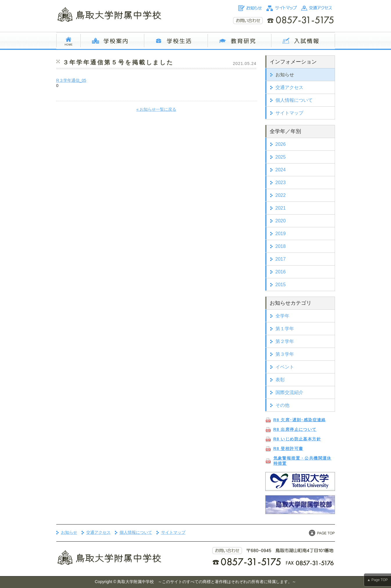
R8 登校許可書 (288, 449)
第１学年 (285, 329)
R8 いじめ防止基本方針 (297, 439)
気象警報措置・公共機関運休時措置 (302, 461)
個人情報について (294, 100)
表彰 (280, 380)
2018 (281, 246)
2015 (281, 285)
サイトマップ (289, 113)
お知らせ (285, 75)
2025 (281, 157)
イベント (285, 367)
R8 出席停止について (295, 429)
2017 (281, 259)
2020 (281, 221)
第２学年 (285, 341)
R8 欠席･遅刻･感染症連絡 (300, 420)
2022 (281, 195)
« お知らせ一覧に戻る (156, 109)
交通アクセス (289, 87)
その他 (282, 405)
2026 (281, 144)
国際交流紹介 (289, 392)
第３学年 (285, 354)
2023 (281, 183)
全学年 (282, 316)
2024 (281, 170)
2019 (281, 234)
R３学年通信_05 (71, 80)
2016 (281, 272)
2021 (281, 208)
